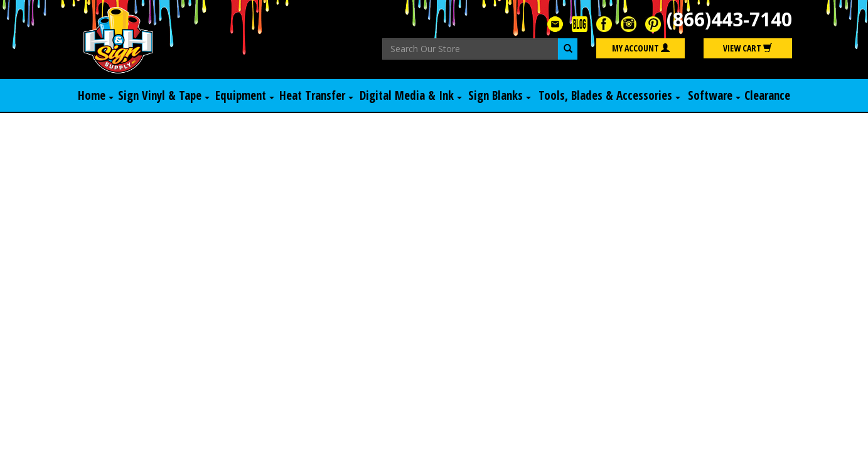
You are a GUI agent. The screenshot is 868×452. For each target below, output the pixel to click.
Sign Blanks (500, 95)
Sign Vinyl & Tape (164, 95)
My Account (641, 48)
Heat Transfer (316, 95)
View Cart (747, 48)
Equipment (245, 95)
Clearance (767, 95)
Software (714, 95)
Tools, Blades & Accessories (609, 95)
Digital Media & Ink (411, 95)
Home (96, 95)
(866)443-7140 (729, 19)
